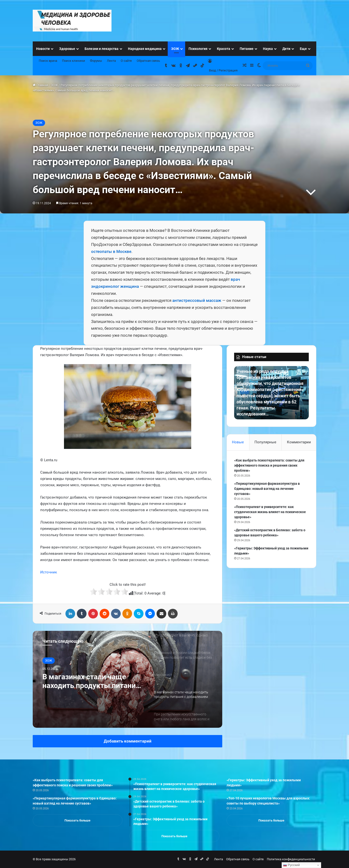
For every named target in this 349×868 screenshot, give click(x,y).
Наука (268, 49)
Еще (303, 49)
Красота (224, 49)
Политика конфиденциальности (291, 859)
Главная (40, 85)
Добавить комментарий (128, 741)
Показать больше (77, 820)
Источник (49, 572)
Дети (286, 49)
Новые (238, 442)
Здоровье (67, 49)
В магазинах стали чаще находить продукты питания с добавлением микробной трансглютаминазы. (91, 681)
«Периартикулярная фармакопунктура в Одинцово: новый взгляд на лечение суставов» (267, 489)
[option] (127, 679)
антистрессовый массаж (197, 300)
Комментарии (299, 442)
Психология (198, 49)
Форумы (96, 61)
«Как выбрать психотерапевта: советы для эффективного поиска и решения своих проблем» (269, 465)
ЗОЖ (175, 49)
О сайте (126, 61)
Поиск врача (48, 61)
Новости (43, 49)
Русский (291, 865)
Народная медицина (145, 49)
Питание (247, 49)
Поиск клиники (74, 61)
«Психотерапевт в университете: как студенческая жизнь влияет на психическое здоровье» (270, 512)
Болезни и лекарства (102, 49)
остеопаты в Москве (111, 251)
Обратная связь (148, 61)
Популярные (265, 442)
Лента (111, 61)
